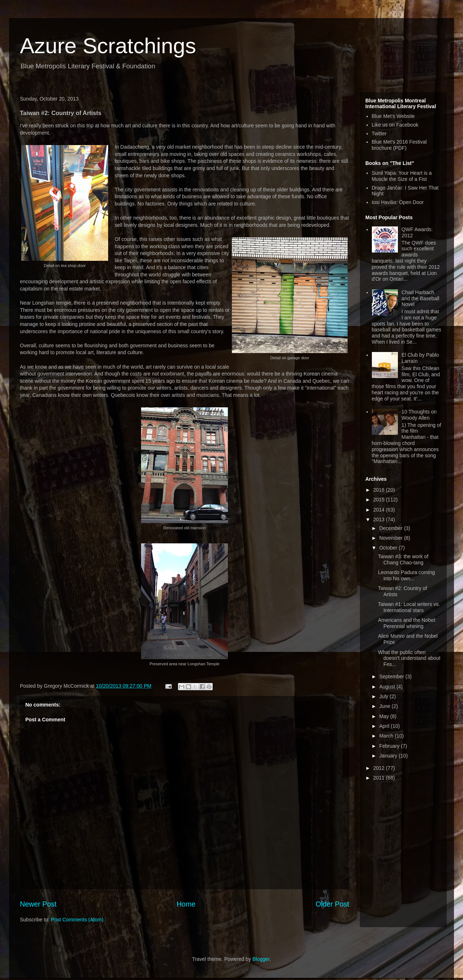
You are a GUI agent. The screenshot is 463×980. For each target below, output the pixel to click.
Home (186, 904)
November (391, 538)
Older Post (332, 904)
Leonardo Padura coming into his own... (406, 575)
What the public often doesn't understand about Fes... (409, 658)
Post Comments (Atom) (77, 920)
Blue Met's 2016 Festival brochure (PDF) (399, 145)
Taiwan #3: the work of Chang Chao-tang (403, 559)
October (389, 548)
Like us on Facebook (395, 125)
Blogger (261, 959)
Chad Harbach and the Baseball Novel (420, 298)
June (385, 706)
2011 (380, 778)
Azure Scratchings (108, 46)
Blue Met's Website (393, 116)
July (384, 696)
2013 (380, 519)
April (385, 726)
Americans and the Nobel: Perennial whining (407, 623)
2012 (380, 768)
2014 (380, 510)
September (392, 676)
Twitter (379, 133)
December (391, 528)
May (385, 716)
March (387, 736)
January (389, 756)
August (388, 687)
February (390, 746)
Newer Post (38, 904)
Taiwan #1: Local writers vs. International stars (409, 607)
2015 (380, 500)
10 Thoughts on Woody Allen (419, 415)
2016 (380, 490)
